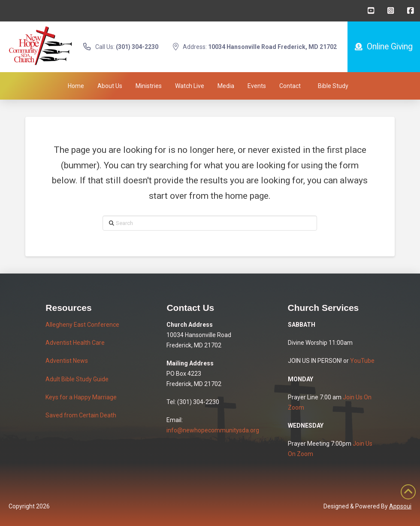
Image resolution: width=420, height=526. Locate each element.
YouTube (362, 361)
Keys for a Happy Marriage (81, 397)
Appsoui (400, 506)
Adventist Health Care (75, 343)
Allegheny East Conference (82, 325)
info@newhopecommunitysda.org (213, 430)
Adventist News (67, 361)
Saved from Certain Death (81, 415)
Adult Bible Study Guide (77, 379)
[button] (333, 86)
